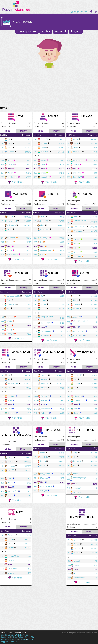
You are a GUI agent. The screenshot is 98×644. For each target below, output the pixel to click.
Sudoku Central (7, 635)
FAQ (16, 639)
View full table (16, 182)
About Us (13, 642)
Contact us (6, 637)
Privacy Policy (17, 637)
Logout (76, 31)
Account (61, 31)
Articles (23, 639)
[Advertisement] (49, 87)
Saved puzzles (27, 31)
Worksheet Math (22, 635)
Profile (46, 31)
